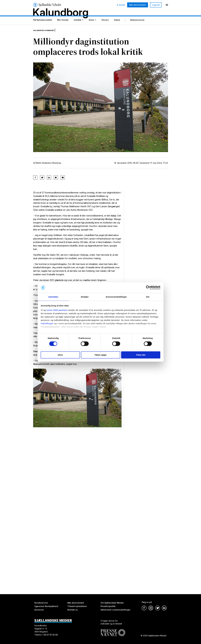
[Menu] (167, 5)
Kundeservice (41, 603)
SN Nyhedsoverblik (43, 27)
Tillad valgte (100, 355)
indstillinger (47, 324)
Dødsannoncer (137, 27)
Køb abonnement (138, 5)
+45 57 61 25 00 (50, 635)
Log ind (156, 5)
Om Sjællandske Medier (112, 603)
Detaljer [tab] (85, 297)
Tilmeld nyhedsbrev (77, 606)
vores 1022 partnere (57, 310)
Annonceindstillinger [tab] (116, 297)
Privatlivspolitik (108, 606)
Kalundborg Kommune (47, 35)
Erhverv (105, 27)
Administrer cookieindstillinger (115, 610)
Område (78, 27)
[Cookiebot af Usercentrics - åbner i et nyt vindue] (148, 288)
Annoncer (39, 610)
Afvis (60, 355)
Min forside (63, 27)
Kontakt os (73, 610)
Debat (117, 27)
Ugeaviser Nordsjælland (46, 606)
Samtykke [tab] (53, 297)
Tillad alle (141, 355)
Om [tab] (148, 297)
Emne (91, 27)
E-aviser (121, 5)
